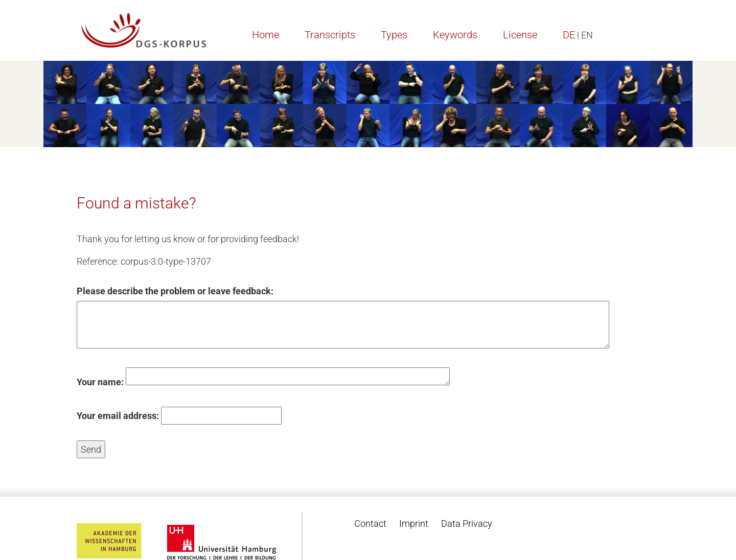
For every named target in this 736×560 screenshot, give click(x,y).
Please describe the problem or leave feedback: (175, 291)
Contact (370, 523)
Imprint (414, 523)
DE (569, 35)
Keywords (455, 35)
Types (394, 35)
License (520, 35)
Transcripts (330, 35)
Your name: (100, 382)
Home (266, 35)
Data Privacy (467, 523)
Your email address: (118, 416)
